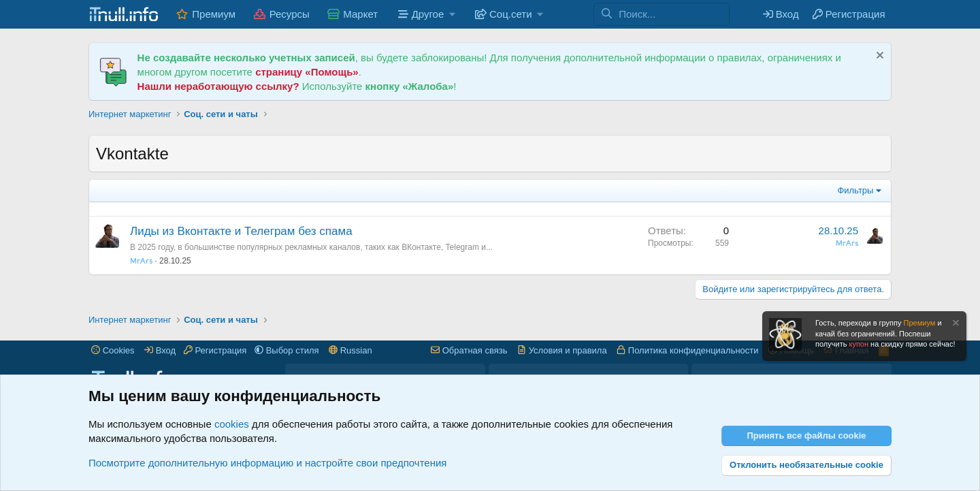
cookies (232, 424)
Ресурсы (290, 14)
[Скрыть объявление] (878, 57)
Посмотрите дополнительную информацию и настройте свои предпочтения (267, 463)
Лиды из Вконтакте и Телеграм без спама (241, 231)
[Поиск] (674, 14)
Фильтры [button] (855, 190)
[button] (425, 14)
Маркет (360, 14)
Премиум (214, 14)
